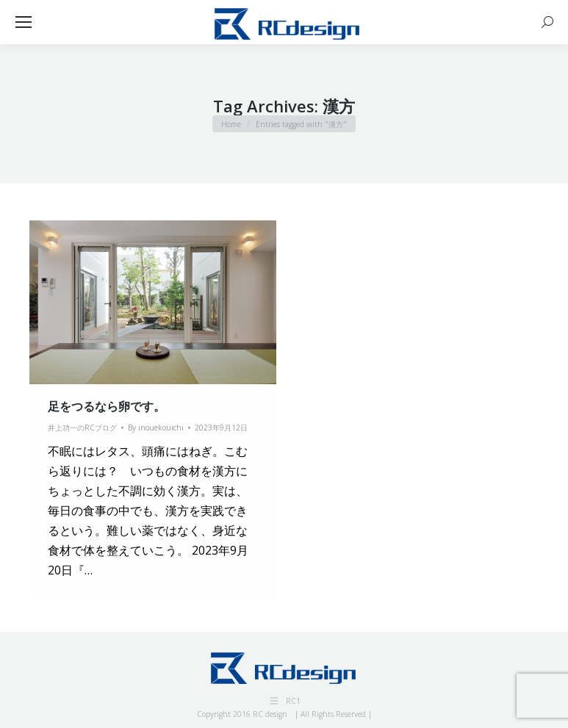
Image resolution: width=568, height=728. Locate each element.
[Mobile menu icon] (24, 22)
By (156, 428)
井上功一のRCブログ (82, 428)
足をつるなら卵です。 (107, 406)
